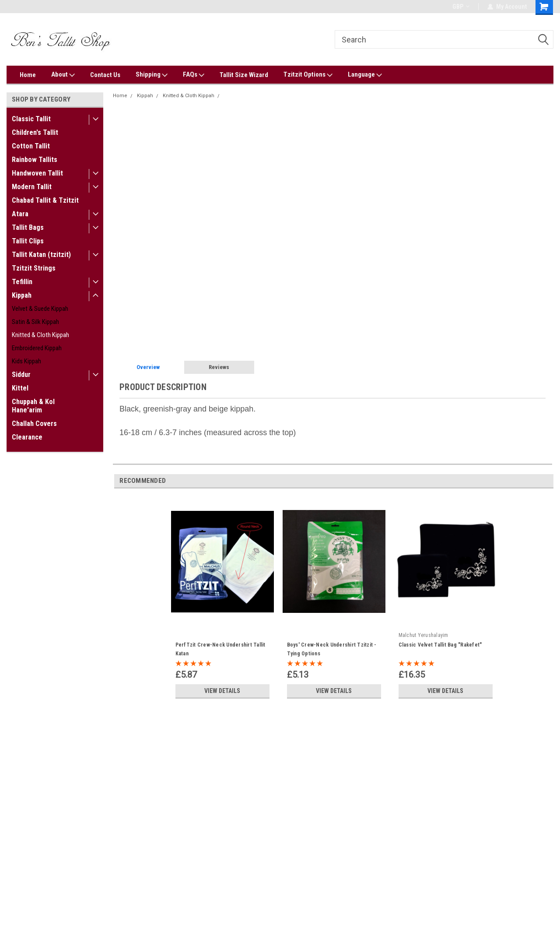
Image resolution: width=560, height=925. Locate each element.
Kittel (20, 388)
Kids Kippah (26, 361)
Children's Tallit (35, 132)
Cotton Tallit (31, 146)
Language (365, 75)
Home (28, 75)
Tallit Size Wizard (244, 75)
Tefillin (22, 282)
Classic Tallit (31, 119)
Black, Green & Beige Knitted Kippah (266, 96)
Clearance (27, 437)
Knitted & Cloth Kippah (40, 335)
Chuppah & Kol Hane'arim (33, 406)
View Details (222, 691)
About (63, 75)
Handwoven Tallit (37, 173)
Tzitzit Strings (34, 268)
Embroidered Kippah (37, 348)
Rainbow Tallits (35, 160)
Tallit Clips (28, 241)
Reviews (219, 367)
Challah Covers (34, 424)
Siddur (21, 375)
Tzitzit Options (308, 75)
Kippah (22, 295)
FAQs (194, 75)
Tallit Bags (28, 227)
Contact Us (105, 75)
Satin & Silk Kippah (35, 322)
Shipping (152, 75)
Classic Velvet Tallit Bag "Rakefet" (440, 645)
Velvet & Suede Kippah (40, 309)
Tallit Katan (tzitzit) (41, 255)
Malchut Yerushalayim (423, 635)
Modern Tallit (32, 187)
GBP (461, 7)
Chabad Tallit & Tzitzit (45, 200)
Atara (20, 214)
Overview (148, 367)
